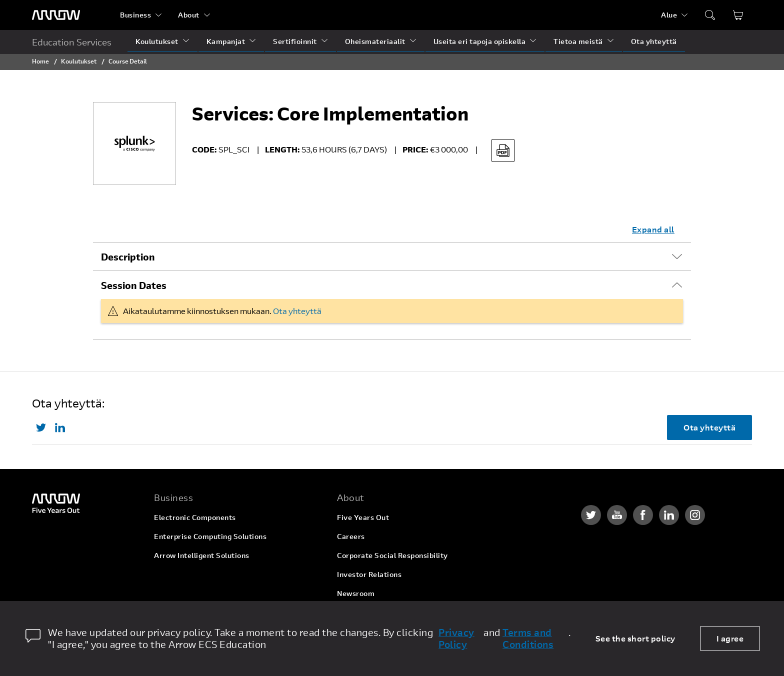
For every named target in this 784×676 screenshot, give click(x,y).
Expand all (653, 229)
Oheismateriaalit (375, 41)
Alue (669, 15)
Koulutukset (157, 41)
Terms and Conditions (528, 638)
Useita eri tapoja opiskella (480, 41)
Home (40, 61)
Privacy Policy (456, 638)
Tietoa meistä (578, 41)
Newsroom (356, 593)
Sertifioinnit (295, 41)
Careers (351, 536)
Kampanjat (226, 41)
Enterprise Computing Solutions (210, 536)
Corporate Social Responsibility (392, 555)
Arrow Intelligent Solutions (202, 555)
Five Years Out (363, 517)
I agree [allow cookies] (730, 638)
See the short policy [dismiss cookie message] (635, 638)
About (189, 15)
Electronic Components (195, 517)
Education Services (72, 42)
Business (135, 15)
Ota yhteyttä (654, 41)
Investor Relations (369, 574)
